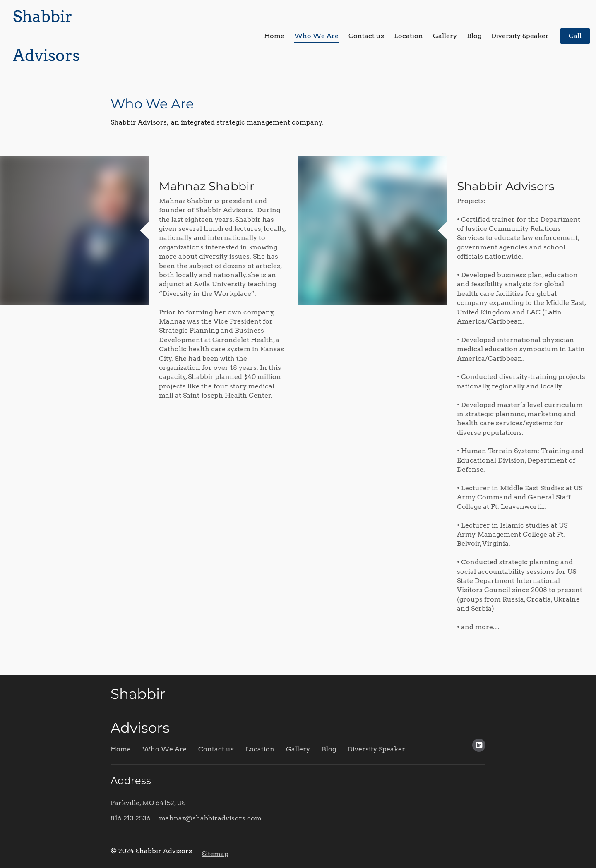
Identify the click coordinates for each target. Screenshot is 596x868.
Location (409, 36)
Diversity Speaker (520, 36)
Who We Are (316, 36)
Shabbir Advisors (507, 186)
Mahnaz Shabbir (207, 186)
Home (274, 36)
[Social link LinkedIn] (479, 745)
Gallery (445, 36)
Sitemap (215, 854)
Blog (474, 36)
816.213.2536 (131, 818)
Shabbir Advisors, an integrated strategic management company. (217, 122)
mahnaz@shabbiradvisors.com (210, 818)
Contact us (366, 36)
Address (131, 780)
